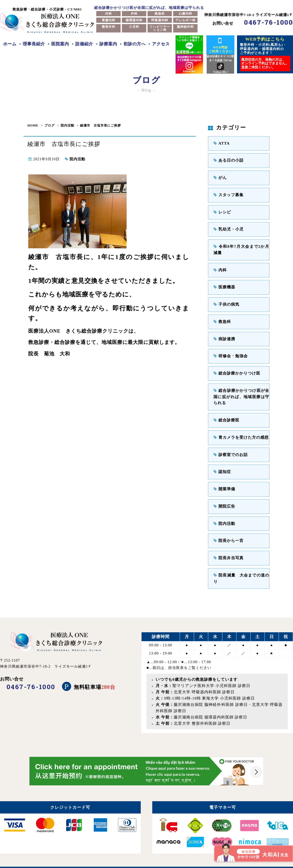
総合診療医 (226, 414)
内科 (109, 14)
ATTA (221, 143)
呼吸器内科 (160, 20)
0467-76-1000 (269, 22)
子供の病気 (226, 301)
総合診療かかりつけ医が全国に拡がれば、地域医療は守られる (241, 391)
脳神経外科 (185, 27)
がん (220, 177)
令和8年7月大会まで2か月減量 (241, 247)
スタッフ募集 (228, 194)
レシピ (222, 210)
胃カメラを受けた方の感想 (239, 430)
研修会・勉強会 (230, 351)
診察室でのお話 (230, 447)
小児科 (134, 27)
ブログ (50, 125)
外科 (134, 14)
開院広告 (224, 498)
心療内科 (185, 14)
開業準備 (224, 481)
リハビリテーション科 (160, 28)
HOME (33, 125)
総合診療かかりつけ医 (235, 368)
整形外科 (109, 27)
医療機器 (224, 284)
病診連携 (224, 334)
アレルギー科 (185, 20)
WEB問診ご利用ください (220, 45)
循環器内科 (134, 20)
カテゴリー (227, 128)
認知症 (222, 464)
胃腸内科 (109, 20)
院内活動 (67, 125)
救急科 (160, 14)
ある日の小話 (228, 160)
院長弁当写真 (228, 549)
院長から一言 (228, 532)
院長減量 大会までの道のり (241, 565)
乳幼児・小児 (228, 227)
